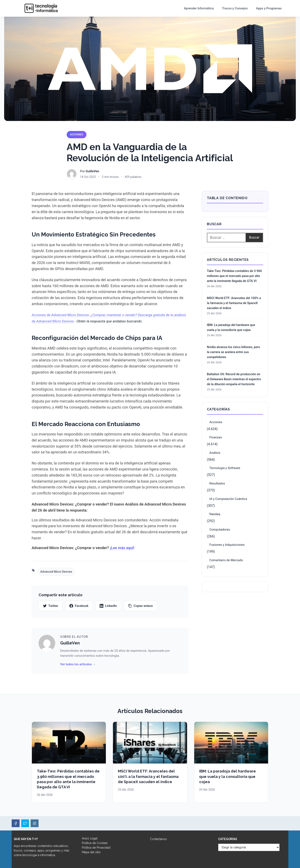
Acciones (77, 135)
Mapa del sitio (91, 852)
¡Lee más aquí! (122, 548)
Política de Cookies (95, 843)
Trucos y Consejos (235, 8)
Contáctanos (158, 839)
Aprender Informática (199, 8)
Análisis (215, 453)
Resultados (217, 483)
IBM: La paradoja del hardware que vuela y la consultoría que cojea (231, 327)
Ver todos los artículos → (78, 664)
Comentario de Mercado (226, 560)
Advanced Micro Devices (56, 572)
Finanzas (216, 437)
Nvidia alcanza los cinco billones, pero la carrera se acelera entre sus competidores (233, 352)
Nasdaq (215, 514)
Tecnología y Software (225, 468)
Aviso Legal (90, 838)
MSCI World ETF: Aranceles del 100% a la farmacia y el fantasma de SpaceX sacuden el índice (234, 303)
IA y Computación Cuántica (228, 499)
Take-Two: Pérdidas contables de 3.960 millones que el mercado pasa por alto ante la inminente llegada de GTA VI (234, 276)
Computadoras (220, 530)
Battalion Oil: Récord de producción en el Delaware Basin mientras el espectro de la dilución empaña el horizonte (234, 379)
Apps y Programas (269, 8)
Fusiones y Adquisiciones (227, 545)
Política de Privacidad (96, 848)
